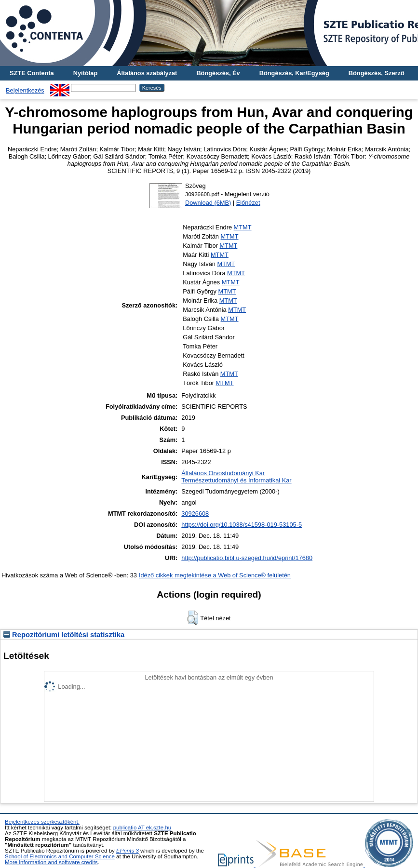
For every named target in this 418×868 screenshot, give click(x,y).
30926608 (195, 514)
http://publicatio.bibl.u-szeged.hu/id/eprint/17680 (247, 558)
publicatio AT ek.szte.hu (142, 828)
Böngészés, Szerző (377, 73)
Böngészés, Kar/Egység (294, 73)
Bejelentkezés (25, 90)
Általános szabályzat (147, 73)
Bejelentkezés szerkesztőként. (42, 822)
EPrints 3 (128, 851)
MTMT (243, 227)
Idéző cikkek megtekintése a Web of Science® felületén (215, 575)
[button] (193, 618)
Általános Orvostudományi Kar (223, 473)
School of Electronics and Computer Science (60, 856)
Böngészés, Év (218, 73)
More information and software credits (51, 862)
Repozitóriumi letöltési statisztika (64, 635)
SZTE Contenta (32, 73)
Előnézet (248, 203)
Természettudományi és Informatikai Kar (236, 480)
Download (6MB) (208, 203)
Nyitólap (85, 73)
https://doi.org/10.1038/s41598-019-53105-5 (242, 525)
